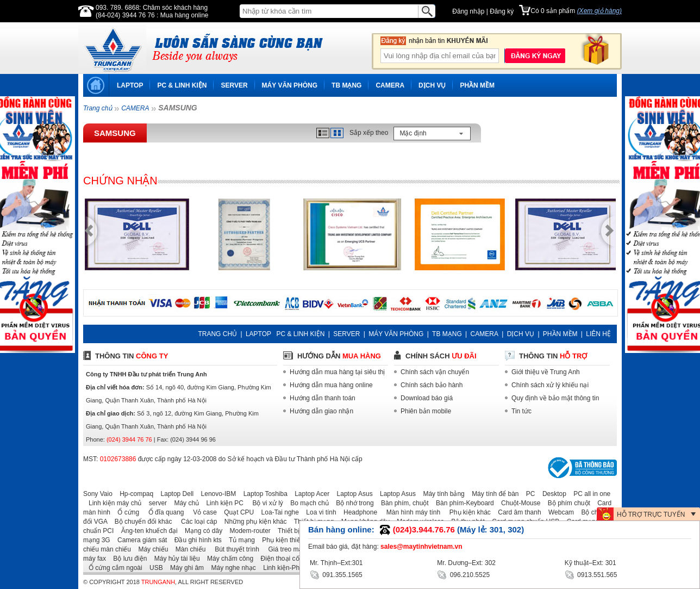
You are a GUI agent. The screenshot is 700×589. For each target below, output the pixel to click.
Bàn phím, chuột (402, 503)
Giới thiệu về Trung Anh (546, 372)
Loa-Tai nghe (277, 512)
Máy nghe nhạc (230, 568)
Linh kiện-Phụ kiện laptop (297, 568)
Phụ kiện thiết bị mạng (292, 540)
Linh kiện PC (222, 503)
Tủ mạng (239, 540)
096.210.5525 (463, 574)
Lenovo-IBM (216, 494)
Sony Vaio (98, 494)
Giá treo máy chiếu (292, 549)
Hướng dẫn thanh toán (323, 398)
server (155, 503)
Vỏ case (201, 512)
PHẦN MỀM (477, 85)
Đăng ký (502, 11)
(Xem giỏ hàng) (599, 11)
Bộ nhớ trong (352, 503)
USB (154, 568)
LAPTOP (130, 85)
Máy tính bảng (441, 494)
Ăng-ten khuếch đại (147, 531)
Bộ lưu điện (127, 559)
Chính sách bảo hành (432, 385)
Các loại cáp (196, 522)
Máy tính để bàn (492, 494)
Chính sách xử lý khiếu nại (550, 385)
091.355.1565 (336, 574)
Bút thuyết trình (233, 549)
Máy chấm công (227, 559)
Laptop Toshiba (263, 494)
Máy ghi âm (184, 568)
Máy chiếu (150, 549)
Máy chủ (184, 503)
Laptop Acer (309, 494)
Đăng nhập (468, 11)
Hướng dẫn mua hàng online (331, 385)
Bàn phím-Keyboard (462, 503)
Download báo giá (427, 398)
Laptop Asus (352, 494)
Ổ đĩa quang (162, 512)
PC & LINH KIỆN (182, 85)
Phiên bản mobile (426, 411)
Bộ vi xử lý (264, 503)
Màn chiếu (188, 549)
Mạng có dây (201, 531)
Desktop (552, 494)
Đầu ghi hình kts (195, 540)
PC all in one (589, 494)
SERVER (234, 85)
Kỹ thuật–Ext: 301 (590, 563)
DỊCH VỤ (432, 85)
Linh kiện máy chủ (112, 503)
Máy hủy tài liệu (174, 559)
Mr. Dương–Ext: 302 (466, 563)
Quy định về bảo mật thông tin (555, 398)
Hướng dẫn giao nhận (321, 411)
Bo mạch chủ (307, 503)
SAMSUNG (115, 133)
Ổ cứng (126, 512)
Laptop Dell (175, 494)
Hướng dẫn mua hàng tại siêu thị (337, 372)
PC (528, 494)
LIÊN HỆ (598, 334)
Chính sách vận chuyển (435, 372)
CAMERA (390, 85)
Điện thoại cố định (284, 559)
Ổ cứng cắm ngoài (113, 568)
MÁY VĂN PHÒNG (290, 85)
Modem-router (248, 531)
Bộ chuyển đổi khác (141, 522)
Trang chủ (98, 108)
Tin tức (521, 411)
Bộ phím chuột (566, 503)
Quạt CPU (236, 512)
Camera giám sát (139, 540)
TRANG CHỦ (217, 334)
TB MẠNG (346, 85)
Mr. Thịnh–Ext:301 (336, 563)
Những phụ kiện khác (253, 522)
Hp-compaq (134, 494)
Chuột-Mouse (518, 503)
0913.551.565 (591, 574)
